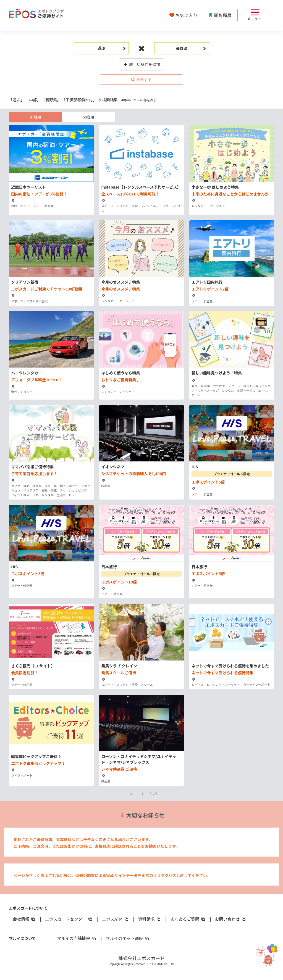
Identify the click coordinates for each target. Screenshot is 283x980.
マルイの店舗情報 (77, 938)
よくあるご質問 (188, 919)
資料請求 (150, 919)
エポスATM (116, 919)
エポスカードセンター (69, 919)
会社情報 (24, 919)
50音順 (88, 117)
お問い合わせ (231, 919)
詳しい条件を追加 (142, 64)
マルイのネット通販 (128, 938)
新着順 (36, 117)
